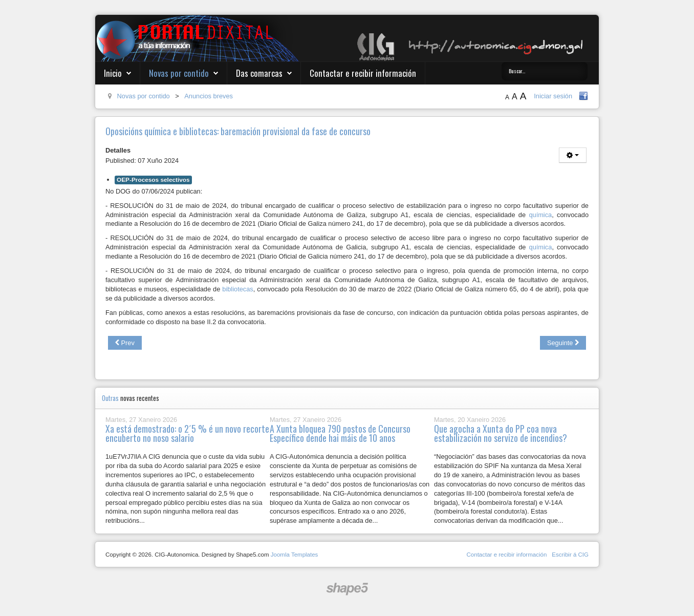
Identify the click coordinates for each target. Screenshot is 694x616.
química (540, 215)
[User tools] (573, 155)
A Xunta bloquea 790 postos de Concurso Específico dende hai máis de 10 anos (340, 433)
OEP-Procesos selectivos (153, 180)
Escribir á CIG (570, 555)
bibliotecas (237, 289)
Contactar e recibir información (363, 73)
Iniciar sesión (553, 96)
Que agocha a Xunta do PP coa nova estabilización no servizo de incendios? (501, 433)
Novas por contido (179, 73)
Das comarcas (259, 73)
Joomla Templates (295, 555)
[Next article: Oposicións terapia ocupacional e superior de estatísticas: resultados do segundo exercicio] (563, 343)
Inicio (113, 73)
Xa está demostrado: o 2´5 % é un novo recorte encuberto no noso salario (187, 433)
